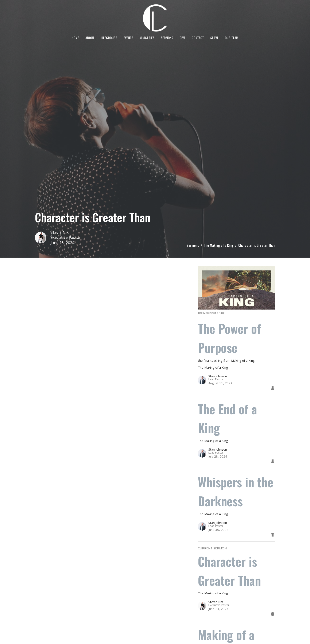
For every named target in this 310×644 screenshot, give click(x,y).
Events (128, 38)
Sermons (167, 38)
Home (75, 38)
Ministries (147, 38)
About (90, 38)
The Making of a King (219, 245)
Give (182, 38)
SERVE (214, 38)
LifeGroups (109, 38)
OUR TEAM (232, 38)
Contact (198, 38)
